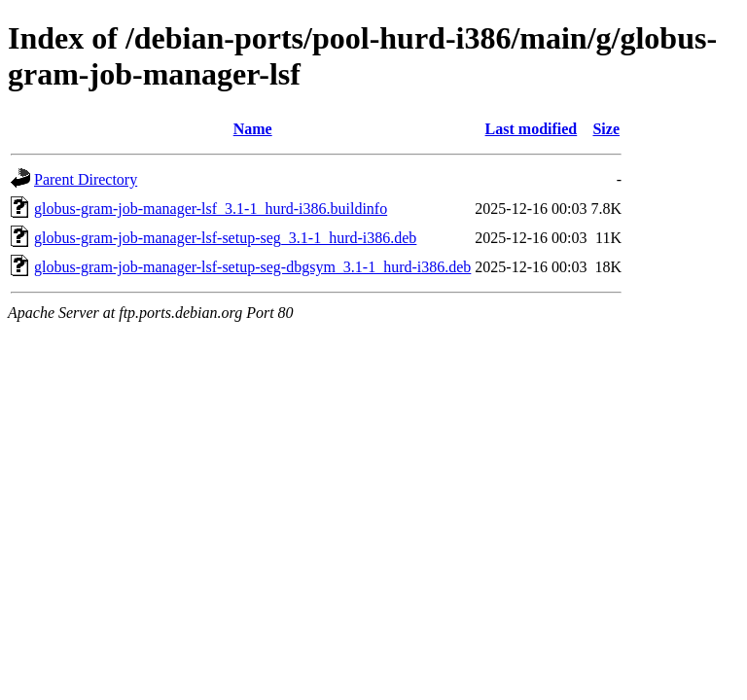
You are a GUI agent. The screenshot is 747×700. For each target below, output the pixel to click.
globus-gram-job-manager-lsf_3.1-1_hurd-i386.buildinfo (211, 209)
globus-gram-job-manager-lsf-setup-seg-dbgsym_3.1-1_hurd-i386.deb (252, 267)
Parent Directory (86, 179)
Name (253, 129)
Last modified (532, 129)
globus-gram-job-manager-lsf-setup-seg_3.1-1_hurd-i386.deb (225, 238)
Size (606, 129)
